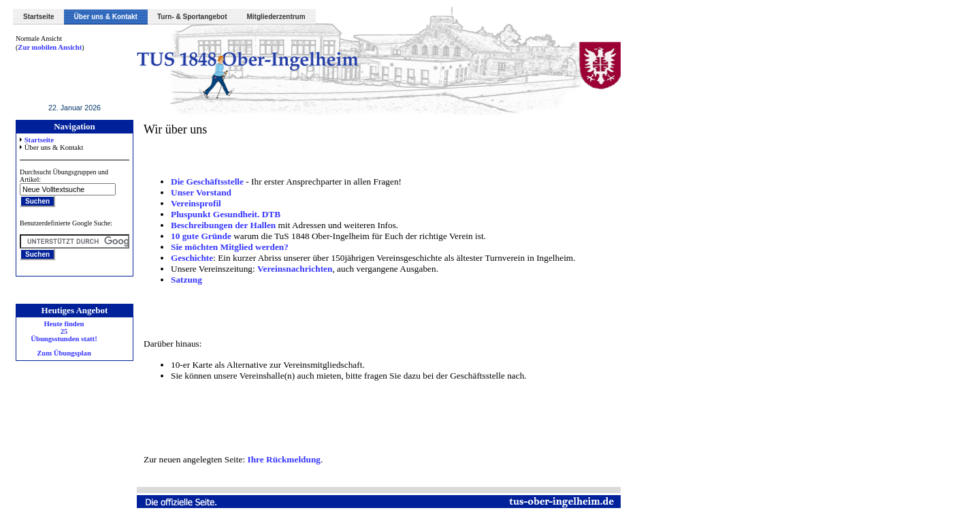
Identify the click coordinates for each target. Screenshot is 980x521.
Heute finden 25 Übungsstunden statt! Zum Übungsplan (64, 338)
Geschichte (192, 258)
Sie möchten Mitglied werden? (230, 247)
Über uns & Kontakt (106, 17)
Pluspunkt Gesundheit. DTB (226, 214)
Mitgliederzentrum (276, 17)
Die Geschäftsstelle (207, 181)
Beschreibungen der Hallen (225, 225)
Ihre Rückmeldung (284, 459)
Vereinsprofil (196, 203)
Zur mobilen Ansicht (50, 47)
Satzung (186, 280)
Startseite (39, 17)
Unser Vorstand (201, 192)
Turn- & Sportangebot (192, 17)
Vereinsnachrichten (295, 269)
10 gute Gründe (201, 236)
